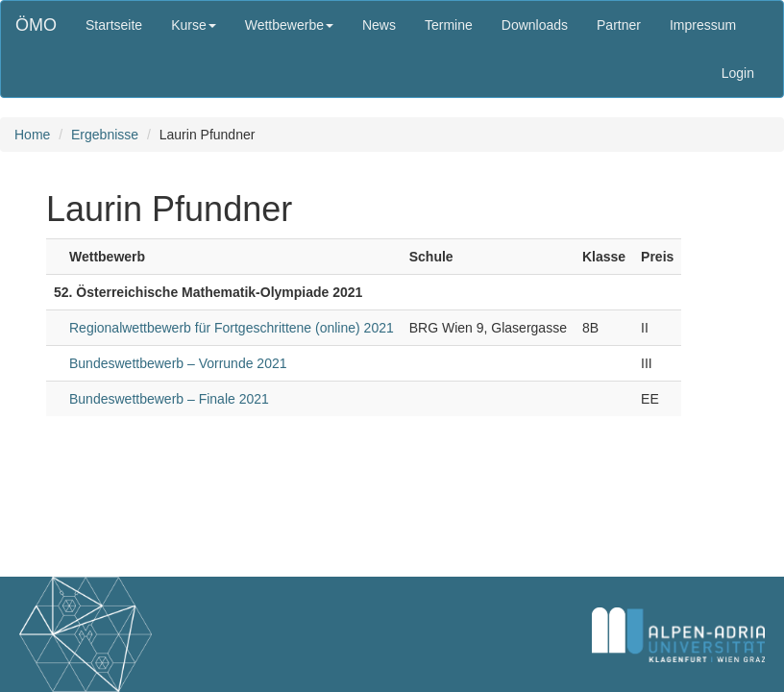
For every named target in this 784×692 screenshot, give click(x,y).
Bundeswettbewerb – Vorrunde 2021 (178, 363)
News (379, 25)
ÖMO (36, 25)
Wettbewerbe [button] (289, 25)
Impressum (703, 25)
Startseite (114, 25)
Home (32, 135)
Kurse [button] (194, 25)
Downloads (535, 25)
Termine (449, 25)
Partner (619, 25)
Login (738, 73)
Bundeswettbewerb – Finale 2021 (169, 399)
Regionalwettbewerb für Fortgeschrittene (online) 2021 (232, 328)
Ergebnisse (105, 135)
